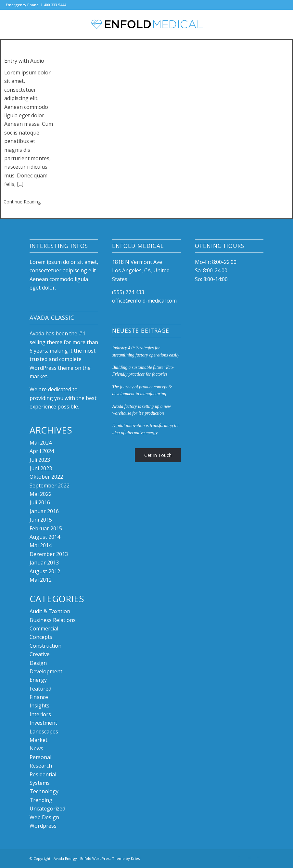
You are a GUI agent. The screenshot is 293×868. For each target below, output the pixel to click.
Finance (39, 697)
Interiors (40, 714)
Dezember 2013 (49, 554)
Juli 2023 (40, 460)
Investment (43, 723)
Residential (43, 774)
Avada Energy (65, 858)
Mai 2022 (41, 494)
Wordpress (43, 826)
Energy (38, 680)
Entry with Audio (24, 61)
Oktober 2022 (46, 477)
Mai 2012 (41, 580)
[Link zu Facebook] (239, 858)
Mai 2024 (41, 443)
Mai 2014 (41, 545)
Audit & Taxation (50, 611)
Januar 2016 (44, 511)
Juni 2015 (41, 520)
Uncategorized (47, 809)
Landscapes (44, 732)
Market (38, 740)
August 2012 (45, 571)
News (36, 748)
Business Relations (53, 620)
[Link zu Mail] (259, 858)
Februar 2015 (46, 528)
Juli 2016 (40, 502)
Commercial (44, 628)
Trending (41, 800)
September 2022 (50, 486)
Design (38, 663)
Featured (40, 689)
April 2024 (42, 451)
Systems (40, 783)
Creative (40, 654)
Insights (39, 706)
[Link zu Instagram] (249, 858)
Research (41, 766)
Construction (45, 646)
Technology (44, 791)
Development (46, 671)
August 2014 (45, 537)
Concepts (41, 637)
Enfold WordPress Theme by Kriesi (110, 858)
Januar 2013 (44, 563)
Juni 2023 (41, 468)
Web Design (44, 817)
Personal (40, 757)
